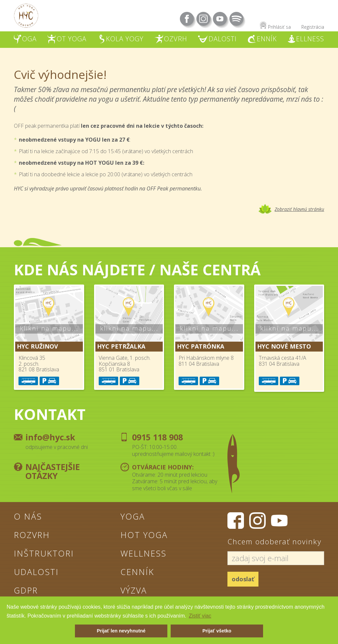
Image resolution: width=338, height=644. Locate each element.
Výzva (134, 590)
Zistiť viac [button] (200, 616)
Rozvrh (32, 535)
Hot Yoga (144, 535)
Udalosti (36, 572)
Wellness (143, 553)
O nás (28, 516)
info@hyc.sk (50, 437)
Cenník (137, 572)
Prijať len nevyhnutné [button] (121, 631)
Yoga (133, 516)
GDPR (26, 590)
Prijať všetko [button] (217, 631)
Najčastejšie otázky (53, 471)
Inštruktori (44, 553)
